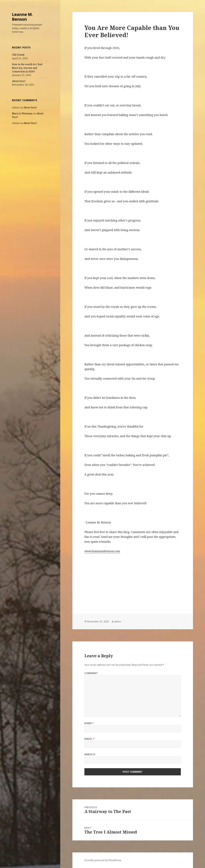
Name (89, 723)
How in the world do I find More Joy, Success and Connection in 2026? (27, 68)
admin (118, 621)
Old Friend (18, 55)
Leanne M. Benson (22, 17)
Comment (91, 673)
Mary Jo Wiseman (22, 113)
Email (89, 739)
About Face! (19, 81)
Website (90, 754)
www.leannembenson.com (102, 551)
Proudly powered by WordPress (103, 860)
